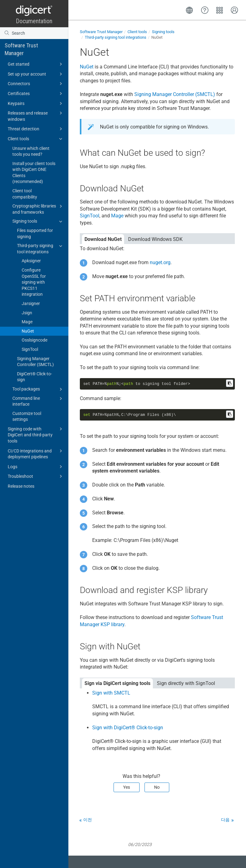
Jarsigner (31, 303)
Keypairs (36, 103)
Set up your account (36, 74)
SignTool (30, 349)
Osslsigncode (35, 340)
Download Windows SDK (155, 239)
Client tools (36, 139)
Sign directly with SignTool (186, 683)
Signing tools (38, 221)
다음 (225, 820)
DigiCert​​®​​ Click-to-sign (35, 377)
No (157, 787)
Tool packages (38, 389)
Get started (36, 64)
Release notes (21, 486)
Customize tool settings (27, 417)
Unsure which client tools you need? (31, 151)
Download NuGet (103, 239)
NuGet (28, 331)
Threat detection (36, 129)
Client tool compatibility (25, 194)
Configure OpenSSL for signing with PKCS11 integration (34, 282)
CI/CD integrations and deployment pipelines (36, 454)
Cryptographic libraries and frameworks (38, 209)
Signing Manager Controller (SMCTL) (35, 362)
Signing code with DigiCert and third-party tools (36, 434)
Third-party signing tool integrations (41, 248)
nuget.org (160, 262)
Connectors (36, 84)
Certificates (36, 94)
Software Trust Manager (21, 49)
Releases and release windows (36, 116)
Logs (36, 467)
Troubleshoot (36, 476)
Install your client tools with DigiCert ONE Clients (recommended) (34, 173)
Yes (127, 787)
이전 (88, 820)
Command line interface (38, 401)
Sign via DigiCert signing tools (117, 683)
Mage (27, 322)
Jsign (27, 313)
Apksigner (31, 261)
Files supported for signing (35, 233)
